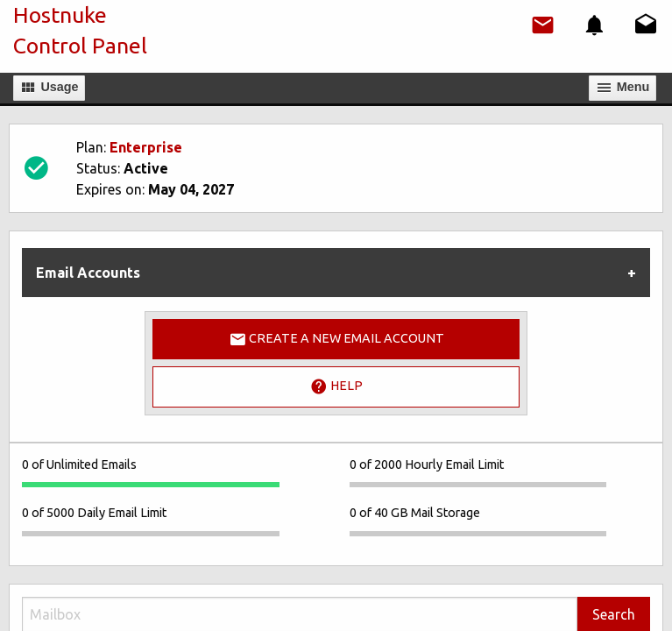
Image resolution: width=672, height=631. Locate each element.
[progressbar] (151, 485)
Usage (49, 88)
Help (336, 386)
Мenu (623, 88)
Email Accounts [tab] (88, 273)
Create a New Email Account (336, 339)
